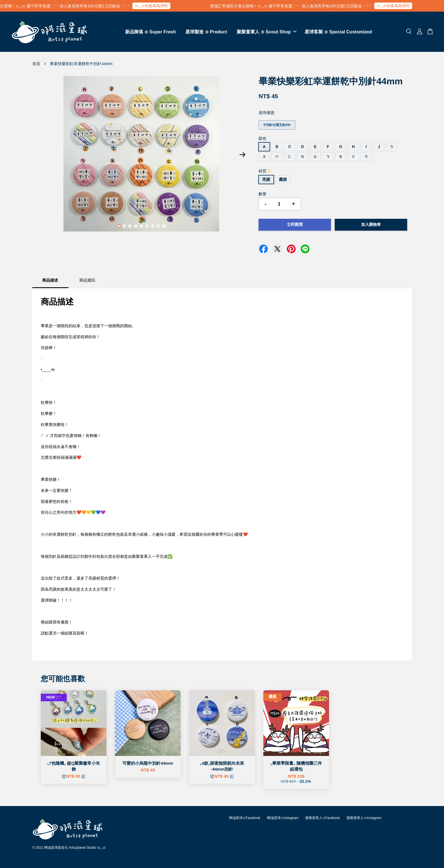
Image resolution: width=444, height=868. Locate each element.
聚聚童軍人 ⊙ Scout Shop (267, 32)
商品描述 (50, 280)
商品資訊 (87, 280)
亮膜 (266, 179)
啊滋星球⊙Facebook (245, 818)
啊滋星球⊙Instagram (283, 818)
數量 (262, 194)
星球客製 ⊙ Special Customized (338, 32)
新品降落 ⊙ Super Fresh (151, 32)
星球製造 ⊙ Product (206, 32)
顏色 (262, 138)
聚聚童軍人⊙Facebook (323, 818)
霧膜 (283, 179)
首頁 (36, 64)
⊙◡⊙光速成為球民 (164, 6)
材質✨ (265, 171)
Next (242, 155)
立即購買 (295, 224)
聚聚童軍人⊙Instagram (364, 818)
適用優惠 (266, 113)
